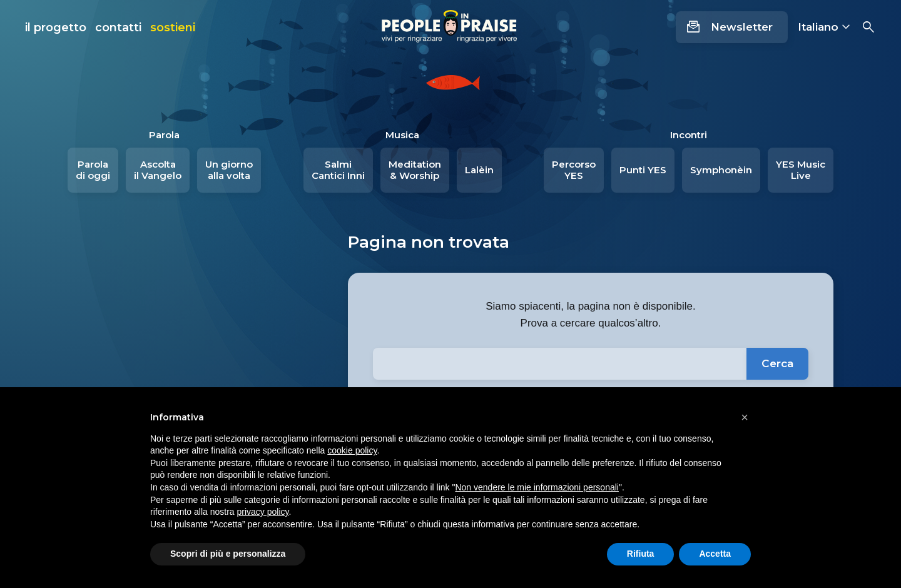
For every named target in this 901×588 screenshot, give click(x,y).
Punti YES (643, 170)
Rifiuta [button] (641, 554)
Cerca (777, 363)
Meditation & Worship (415, 170)
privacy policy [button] (263, 512)
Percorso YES (574, 170)
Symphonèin (721, 170)
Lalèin (479, 170)
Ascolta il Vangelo (158, 170)
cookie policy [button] (352, 450)
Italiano (818, 27)
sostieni (173, 28)
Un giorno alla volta (229, 170)
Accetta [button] (715, 554)
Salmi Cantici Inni (338, 170)
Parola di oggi (93, 170)
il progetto (56, 28)
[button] (745, 417)
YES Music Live (801, 170)
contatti (118, 28)
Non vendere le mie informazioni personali (537, 487)
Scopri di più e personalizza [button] (228, 554)
